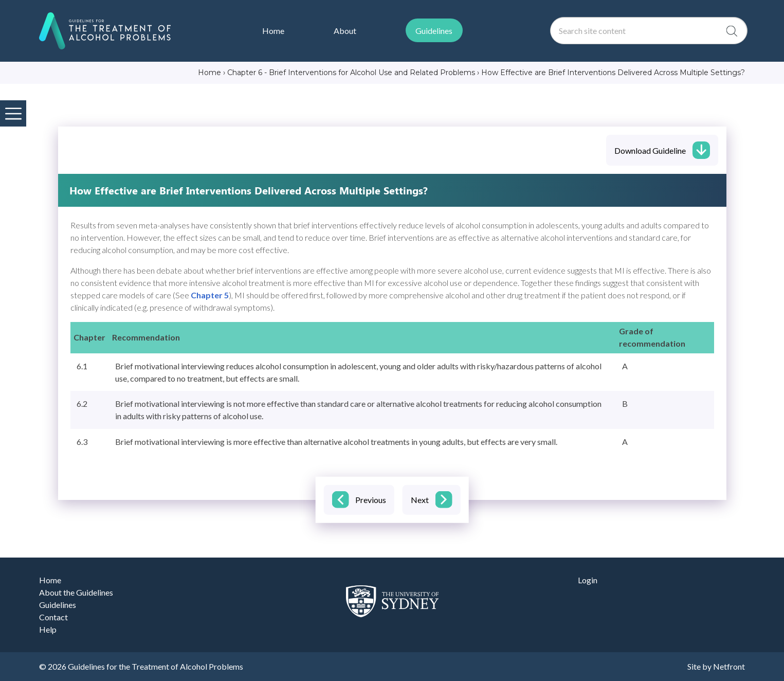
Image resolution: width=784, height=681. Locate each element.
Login (588, 580)
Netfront (729, 666)
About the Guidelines (76, 592)
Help (48, 629)
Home (50, 580)
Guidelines (58, 605)
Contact (53, 617)
